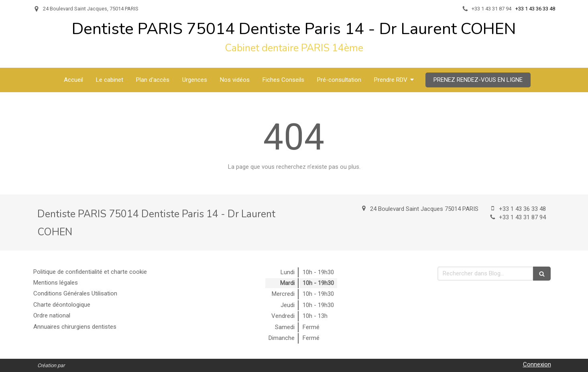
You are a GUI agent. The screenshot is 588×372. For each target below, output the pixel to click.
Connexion (537, 364)
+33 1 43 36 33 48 (522, 209)
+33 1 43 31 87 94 (522, 217)
